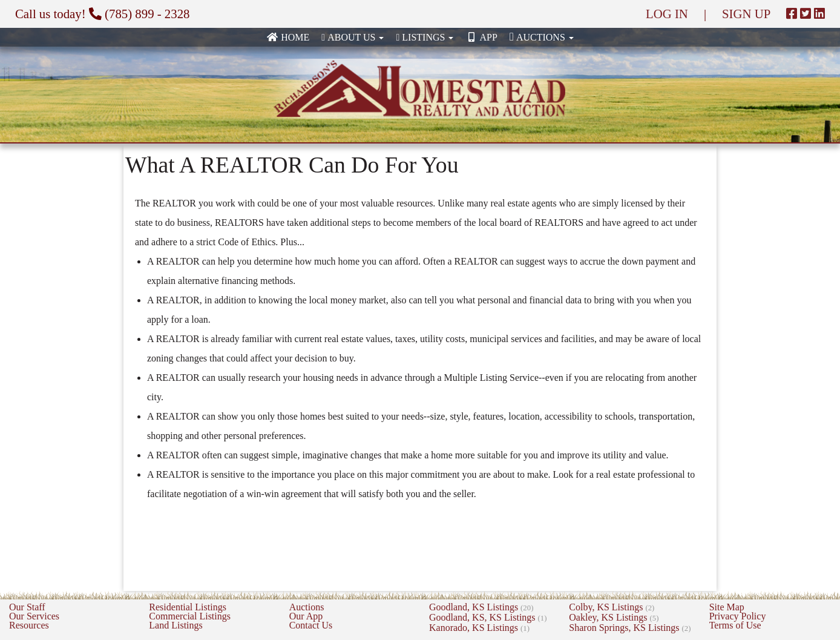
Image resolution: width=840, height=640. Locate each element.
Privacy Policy (738, 616)
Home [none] (288, 37)
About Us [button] (353, 37)
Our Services (34, 616)
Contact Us (311, 625)
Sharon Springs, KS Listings (630, 628)
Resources (29, 625)
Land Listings (176, 625)
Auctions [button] (542, 37)
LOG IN (667, 14)
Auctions (307, 607)
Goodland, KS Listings (481, 607)
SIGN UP (746, 14)
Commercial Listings (190, 616)
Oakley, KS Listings (614, 617)
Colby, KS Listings (612, 607)
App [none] (481, 37)
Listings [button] (425, 37)
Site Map (727, 607)
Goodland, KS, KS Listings (488, 617)
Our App (306, 616)
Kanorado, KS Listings (479, 628)
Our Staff (27, 607)
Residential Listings (188, 607)
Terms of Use (735, 625)
